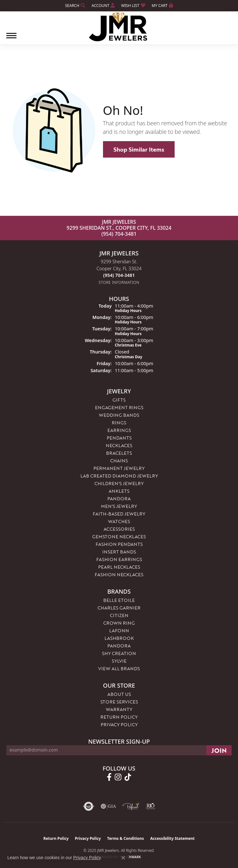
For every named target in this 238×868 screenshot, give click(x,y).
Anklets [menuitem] (119, 491)
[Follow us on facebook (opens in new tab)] (109, 777)
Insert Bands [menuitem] (119, 552)
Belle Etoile (119, 600)
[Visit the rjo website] (151, 806)
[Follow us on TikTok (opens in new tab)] (128, 777)
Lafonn (119, 631)
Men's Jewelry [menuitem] (119, 506)
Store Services (119, 702)
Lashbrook (119, 638)
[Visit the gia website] (108, 806)
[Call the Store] (119, 275)
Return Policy (119, 717)
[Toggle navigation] (11, 39)
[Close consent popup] (123, 858)
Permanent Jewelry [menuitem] (119, 468)
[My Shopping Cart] (162, 6)
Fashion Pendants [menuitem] (119, 544)
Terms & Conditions (125, 838)
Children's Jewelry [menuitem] (119, 483)
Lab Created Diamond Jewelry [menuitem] (119, 476)
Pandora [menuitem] (119, 499)
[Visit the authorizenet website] (89, 806)
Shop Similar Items (139, 149)
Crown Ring (119, 623)
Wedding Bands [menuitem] (119, 415)
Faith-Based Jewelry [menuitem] (119, 514)
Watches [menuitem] (119, 521)
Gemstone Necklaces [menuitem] (119, 537)
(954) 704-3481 (119, 234)
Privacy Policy (119, 724)
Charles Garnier (119, 608)
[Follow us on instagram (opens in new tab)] (118, 777)
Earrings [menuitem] (119, 430)
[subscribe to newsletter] (219, 750)
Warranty (119, 709)
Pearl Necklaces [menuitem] (119, 567)
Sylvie (119, 661)
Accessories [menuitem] (119, 529)
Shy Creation (119, 653)
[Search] (75, 6)
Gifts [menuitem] (119, 400)
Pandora (119, 646)
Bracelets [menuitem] (119, 453)
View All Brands (119, 668)
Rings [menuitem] (119, 423)
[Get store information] (119, 282)
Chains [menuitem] (119, 461)
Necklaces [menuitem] (119, 445)
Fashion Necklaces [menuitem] (119, 575)
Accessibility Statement (172, 838)
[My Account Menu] (103, 6)
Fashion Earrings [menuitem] (119, 559)
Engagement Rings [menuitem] (119, 407)
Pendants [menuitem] (119, 438)
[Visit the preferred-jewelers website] (131, 806)
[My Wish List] (133, 6)
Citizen (119, 615)
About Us (119, 694)
